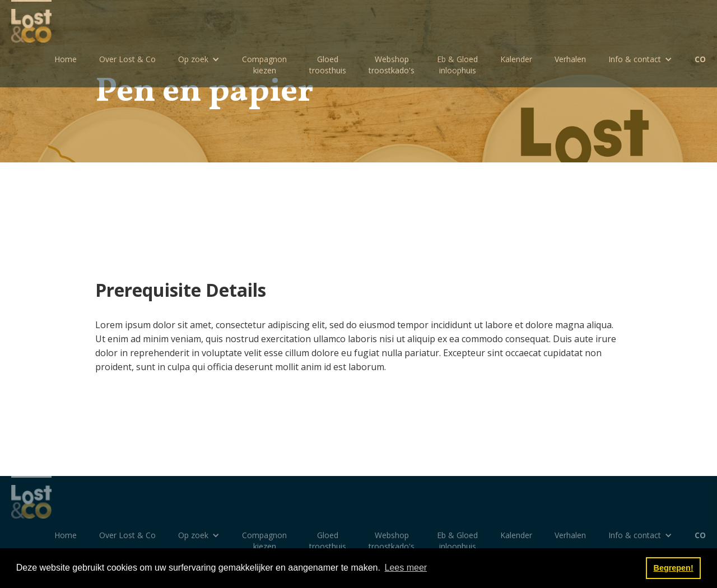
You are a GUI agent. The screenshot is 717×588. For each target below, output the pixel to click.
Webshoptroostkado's (392, 65)
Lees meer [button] (406, 568)
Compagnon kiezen (264, 65)
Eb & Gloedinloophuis (457, 65)
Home (66, 59)
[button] (199, 59)
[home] (31, 21)
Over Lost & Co (127, 59)
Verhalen (570, 59)
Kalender (516, 59)
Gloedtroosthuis (328, 65)
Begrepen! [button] (674, 568)
